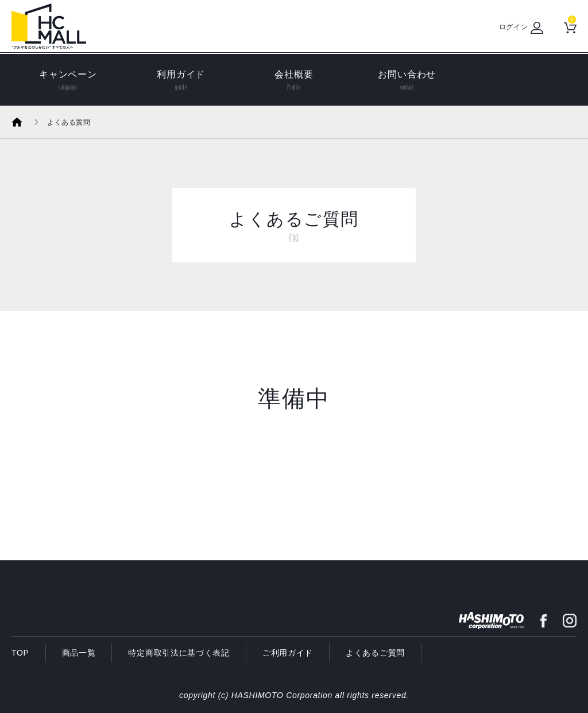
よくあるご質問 (375, 653)
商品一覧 (79, 653)
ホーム (25, 122)
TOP (20, 653)
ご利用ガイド (288, 653)
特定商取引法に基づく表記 (179, 653)
